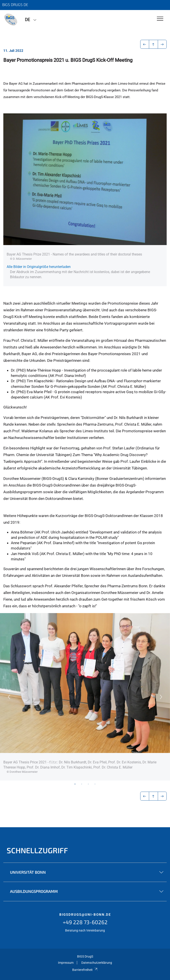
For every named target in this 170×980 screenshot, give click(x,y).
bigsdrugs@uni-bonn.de (85, 915)
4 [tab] (95, 784)
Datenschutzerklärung (97, 963)
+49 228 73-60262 (85, 922)
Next (161, 697)
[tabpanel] (85, 697)
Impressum (66, 963)
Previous (9, 697)
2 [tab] (82, 784)
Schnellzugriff (37, 850)
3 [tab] (88, 784)
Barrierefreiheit (85, 970)
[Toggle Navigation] (160, 19)
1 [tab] (75, 784)
